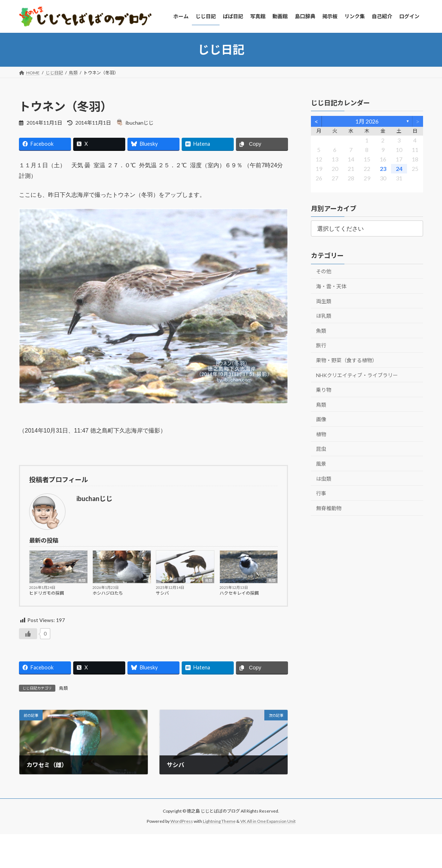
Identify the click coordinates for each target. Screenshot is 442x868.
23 (383, 168)
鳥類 (82, 580)
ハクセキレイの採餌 (239, 593)
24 (399, 168)
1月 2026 (367, 121)
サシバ (162, 593)
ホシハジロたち (108, 593)
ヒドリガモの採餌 (47, 593)
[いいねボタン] (28, 634)
